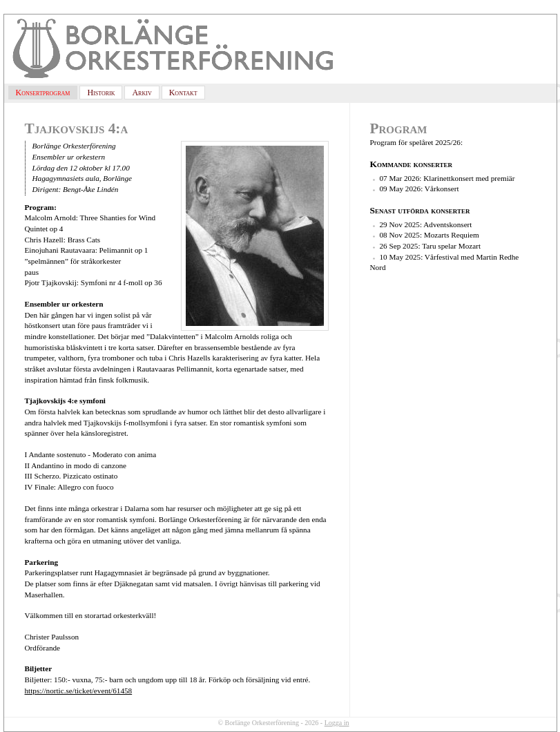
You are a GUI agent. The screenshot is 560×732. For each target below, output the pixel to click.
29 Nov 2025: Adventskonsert (426, 224)
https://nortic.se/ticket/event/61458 (79, 691)
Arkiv (142, 93)
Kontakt (183, 93)
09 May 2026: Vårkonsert (419, 189)
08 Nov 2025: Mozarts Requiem (429, 235)
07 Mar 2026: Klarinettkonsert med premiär (447, 178)
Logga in (337, 723)
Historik (101, 93)
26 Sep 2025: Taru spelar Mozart (431, 246)
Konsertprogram (43, 93)
